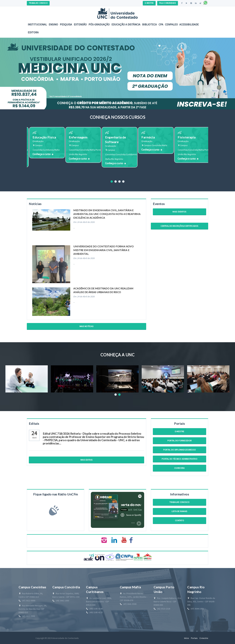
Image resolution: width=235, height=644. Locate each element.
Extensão (80, 24)
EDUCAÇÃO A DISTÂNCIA (126, 24)
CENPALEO (171, 24)
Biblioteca (149, 24)
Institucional (37, 24)
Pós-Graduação (99, 24)
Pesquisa (66, 24)
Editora (33, 32)
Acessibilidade (189, 24)
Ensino (53, 24)
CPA (161, 24)
